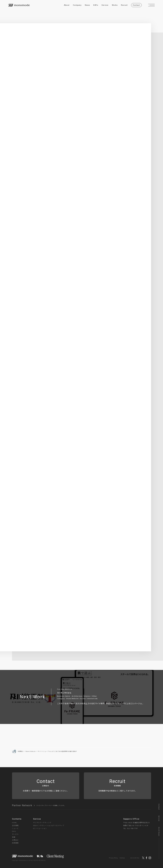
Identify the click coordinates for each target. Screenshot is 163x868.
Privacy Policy (113, 858)
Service (159, 818)
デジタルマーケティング (42, 823)
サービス (15, 834)
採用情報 (15, 843)
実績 (14, 837)
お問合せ (15, 840)
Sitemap (122, 858)
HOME (14, 823)
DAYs (14, 831)
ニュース (15, 828)
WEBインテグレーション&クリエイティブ (49, 825)
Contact (159, 807)
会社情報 (15, 825)
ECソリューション (40, 828)
